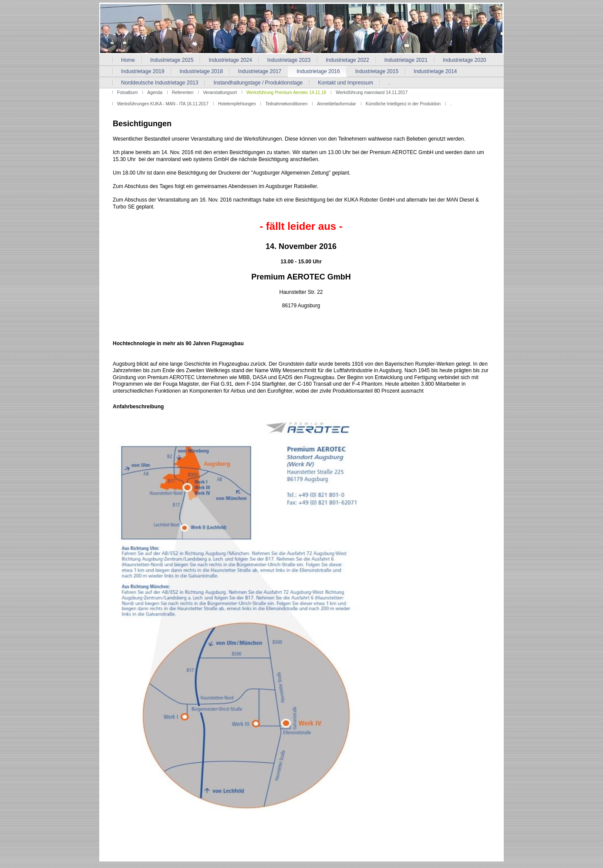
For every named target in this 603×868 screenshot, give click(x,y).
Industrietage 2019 (143, 71)
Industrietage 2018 (201, 71)
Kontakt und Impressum (345, 83)
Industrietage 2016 (318, 71)
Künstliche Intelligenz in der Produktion (403, 104)
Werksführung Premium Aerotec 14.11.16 (286, 93)
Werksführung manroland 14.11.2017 (372, 93)
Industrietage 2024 (230, 60)
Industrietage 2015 (377, 71)
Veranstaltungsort (220, 93)
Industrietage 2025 (172, 60)
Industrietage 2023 (289, 60)
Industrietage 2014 (435, 71)
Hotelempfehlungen (237, 104)
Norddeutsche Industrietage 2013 (160, 83)
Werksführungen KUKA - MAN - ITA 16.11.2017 (163, 104)
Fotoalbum (127, 93)
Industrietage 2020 (464, 60)
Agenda (155, 93)
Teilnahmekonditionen (286, 104)
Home (128, 60)
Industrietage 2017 (260, 71)
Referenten (183, 93)
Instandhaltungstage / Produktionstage (258, 83)
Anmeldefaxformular (336, 104)
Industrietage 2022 (347, 60)
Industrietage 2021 (406, 60)
